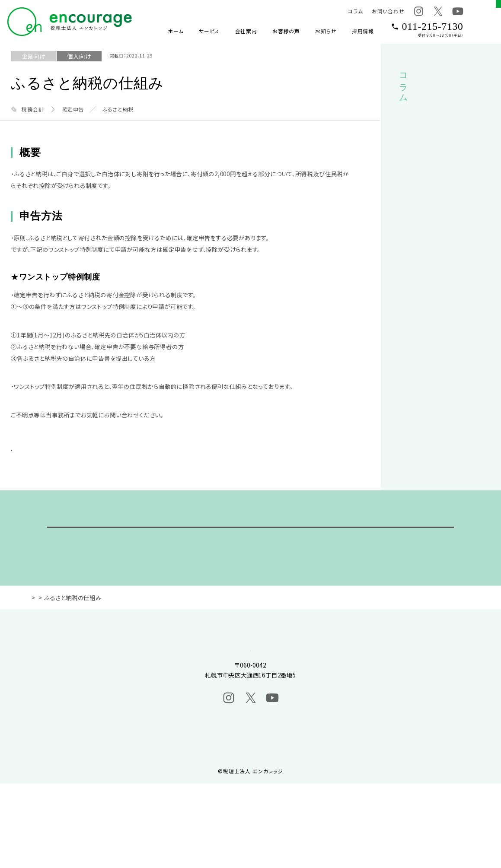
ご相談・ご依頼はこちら (251, 568)
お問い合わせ (388, 11)
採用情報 (363, 31)
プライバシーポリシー (250, 819)
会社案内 (246, 31)
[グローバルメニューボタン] (487, 22)
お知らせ (326, 31)
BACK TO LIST (83, 459)
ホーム (176, 31)
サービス (209, 31)
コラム (355, 11)
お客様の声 (286, 31)
